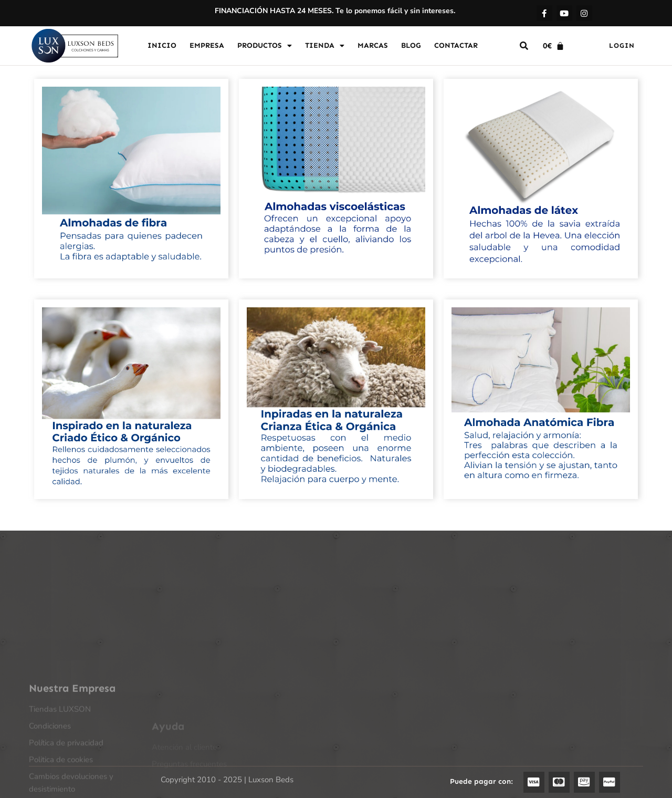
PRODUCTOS (265, 46)
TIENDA (325, 46)
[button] (524, 46)
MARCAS (373, 45)
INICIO (162, 45)
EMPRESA (207, 45)
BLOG (411, 45)
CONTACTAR (456, 45)
